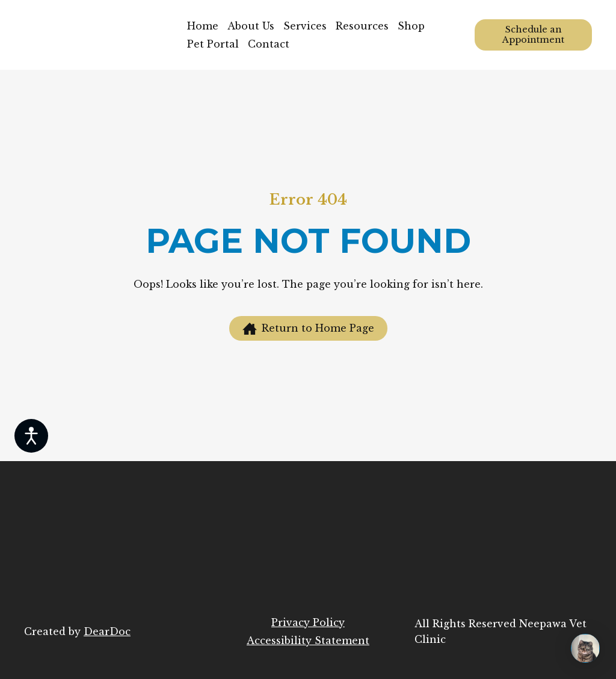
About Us (251, 26)
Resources (362, 26)
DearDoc (107, 631)
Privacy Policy (308, 622)
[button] (533, 35)
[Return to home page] (97, 35)
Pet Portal (213, 44)
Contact (269, 44)
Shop (411, 26)
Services (305, 26)
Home (203, 26)
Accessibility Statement (308, 640)
